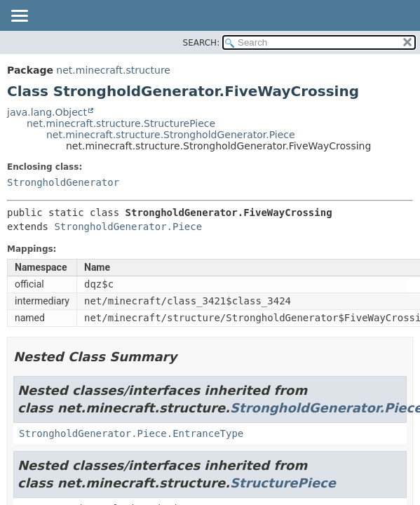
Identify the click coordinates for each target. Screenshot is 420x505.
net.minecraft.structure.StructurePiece (121, 123)
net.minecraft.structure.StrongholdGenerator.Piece (171, 135)
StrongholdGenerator (63, 182)
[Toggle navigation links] (19, 17)
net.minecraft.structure (113, 70)
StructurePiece (283, 483)
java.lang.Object (47, 112)
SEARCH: (202, 43)
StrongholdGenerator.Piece (128, 227)
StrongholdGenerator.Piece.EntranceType (131, 433)
